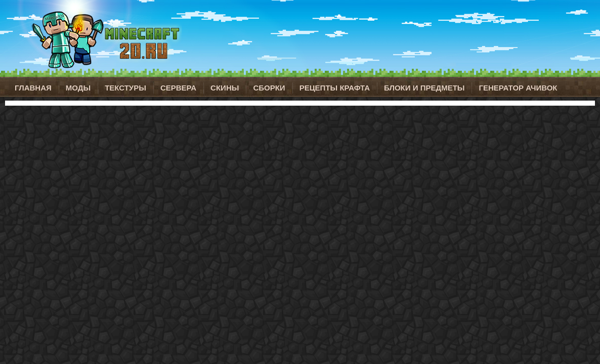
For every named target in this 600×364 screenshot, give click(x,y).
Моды (78, 88)
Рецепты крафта (335, 88)
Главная (33, 88)
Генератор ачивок (518, 88)
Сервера (178, 88)
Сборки (269, 88)
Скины (225, 88)
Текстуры (125, 88)
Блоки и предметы (424, 88)
